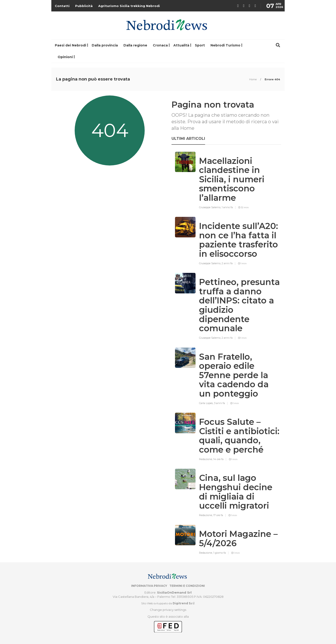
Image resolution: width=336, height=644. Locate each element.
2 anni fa (227, 263)
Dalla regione (135, 45)
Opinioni (65, 57)
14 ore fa (218, 459)
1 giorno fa (220, 553)
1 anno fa (227, 207)
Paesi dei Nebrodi (70, 45)
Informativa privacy (149, 586)
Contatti (62, 6)
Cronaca (160, 45)
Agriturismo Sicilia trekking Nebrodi (129, 6)
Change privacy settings (168, 610)
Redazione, (206, 459)
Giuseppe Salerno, (210, 207)
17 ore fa (218, 515)
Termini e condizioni (187, 586)
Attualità (181, 45)
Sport (200, 45)
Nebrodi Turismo (225, 45)
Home (253, 79)
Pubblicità (84, 6)
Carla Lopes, (206, 403)
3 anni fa (219, 403)
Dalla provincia (105, 45)
